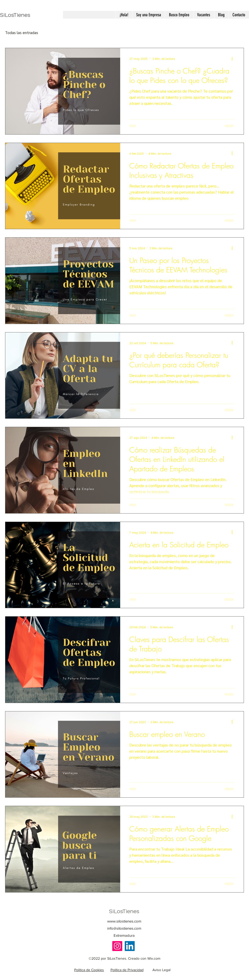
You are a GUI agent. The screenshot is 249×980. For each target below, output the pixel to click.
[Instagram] (117, 946)
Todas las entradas (22, 32)
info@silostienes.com (124, 928)
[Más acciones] (234, 58)
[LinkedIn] (130, 946)
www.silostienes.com (124, 921)
